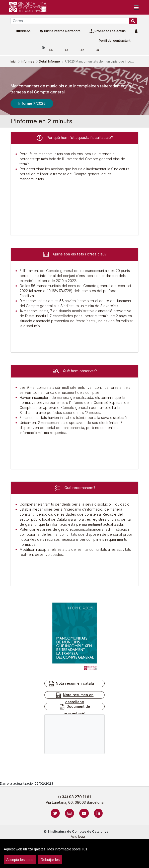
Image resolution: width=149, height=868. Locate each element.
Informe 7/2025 (32, 103)
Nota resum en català (71, 684)
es (67, 50)
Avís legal (78, 836)
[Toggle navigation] (136, 7)
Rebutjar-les (50, 860)
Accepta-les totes (20, 860)
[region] (74, 854)
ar (98, 50)
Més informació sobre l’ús (67, 849)
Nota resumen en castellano (74, 698)
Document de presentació (74, 710)
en (82, 50)
